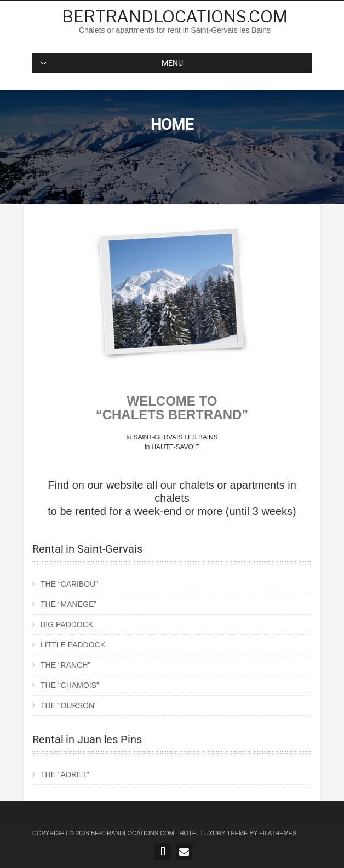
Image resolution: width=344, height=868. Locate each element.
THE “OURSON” (69, 705)
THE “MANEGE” (68, 604)
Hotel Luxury (203, 833)
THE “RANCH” (65, 665)
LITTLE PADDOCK (73, 645)
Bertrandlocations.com (175, 16)
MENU (112, 63)
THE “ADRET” (65, 774)
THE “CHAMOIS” (70, 685)
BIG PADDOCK (67, 624)
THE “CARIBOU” (69, 584)
